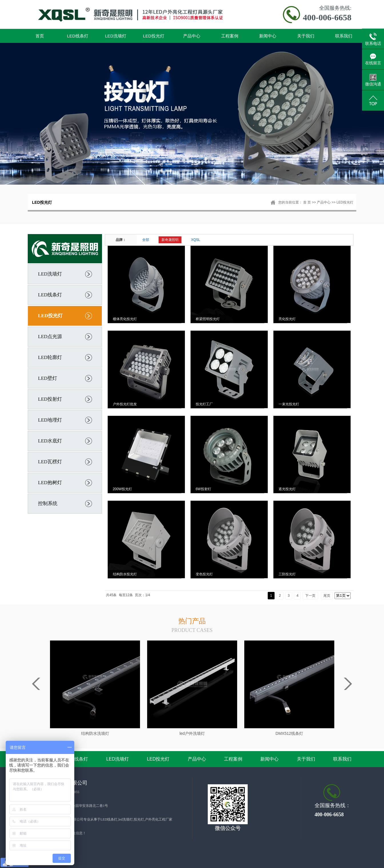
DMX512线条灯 (289, 733)
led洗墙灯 (126, 819)
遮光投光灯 (287, 489)
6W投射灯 (203, 489)
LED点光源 (50, 337)
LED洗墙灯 (115, 36)
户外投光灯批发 (125, 404)
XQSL (196, 240)
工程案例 (230, 36)
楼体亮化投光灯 (125, 319)
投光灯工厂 (204, 404)
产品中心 (192, 36)
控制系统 (48, 503)
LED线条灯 (77, 36)
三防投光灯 (287, 574)
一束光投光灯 (289, 404)
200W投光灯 (122, 489)
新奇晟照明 (170, 240)
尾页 (327, 596)
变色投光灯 (204, 574)
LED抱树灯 (50, 483)
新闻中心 (268, 36)
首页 (40, 36)
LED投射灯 (50, 399)
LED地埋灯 (50, 420)
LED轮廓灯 (50, 357)
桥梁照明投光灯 (208, 319)
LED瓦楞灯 (50, 462)
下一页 (310, 596)
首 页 (307, 202)
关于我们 (306, 36)
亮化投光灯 (287, 319)
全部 (146, 240)
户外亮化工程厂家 (159, 819)
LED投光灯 (153, 36)
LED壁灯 (48, 378)
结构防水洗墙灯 (95, 733)
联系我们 (344, 36)
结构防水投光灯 (125, 574)
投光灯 (139, 819)
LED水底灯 (50, 441)
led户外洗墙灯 (192, 733)
